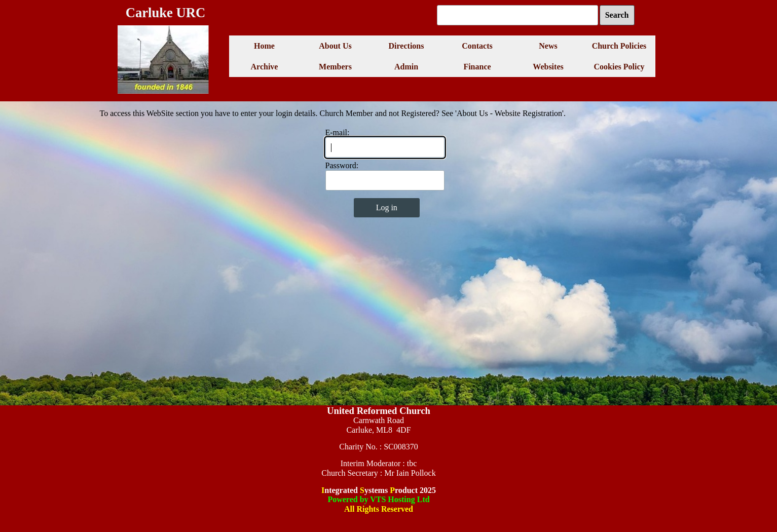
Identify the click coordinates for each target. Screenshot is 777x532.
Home (264, 46)
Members (335, 67)
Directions (406, 46)
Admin (406, 67)
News (548, 46)
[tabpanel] (379, 464)
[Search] (517, 15)
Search (617, 15)
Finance (477, 67)
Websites (548, 67)
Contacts (477, 46)
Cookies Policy (619, 67)
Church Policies (619, 46)
